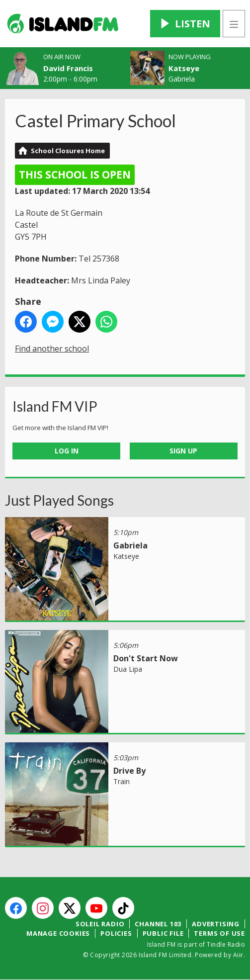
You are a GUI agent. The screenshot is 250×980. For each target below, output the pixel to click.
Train (122, 781)
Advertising (216, 924)
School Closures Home (68, 151)
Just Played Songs (59, 500)
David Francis (68, 68)
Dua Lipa (128, 669)
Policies (116, 933)
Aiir (238, 955)
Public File (163, 933)
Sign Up (183, 451)
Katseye (184, 68)
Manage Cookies (58, 933)
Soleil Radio (100, 924)
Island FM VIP (55, 406)
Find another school (52, 349)
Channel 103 (158, 924)
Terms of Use (219, 933)
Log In (67, 451)
